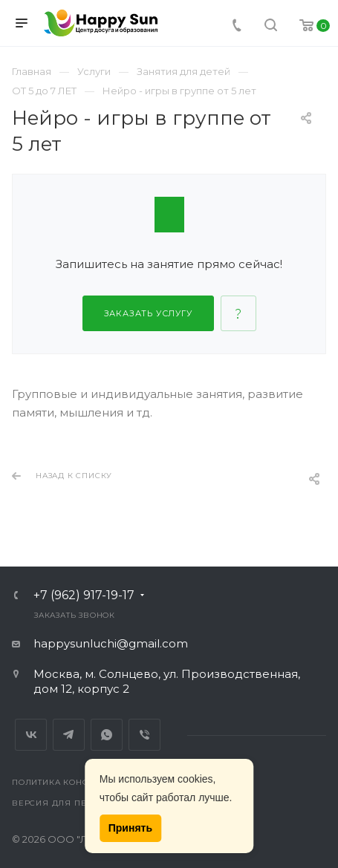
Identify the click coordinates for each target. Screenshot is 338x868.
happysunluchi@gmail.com (111, 643)
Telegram (69, 735)
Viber (144, 735)
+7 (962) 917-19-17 (84, 595)
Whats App (107, 735)
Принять (130, 828)
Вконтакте (31, 735)
